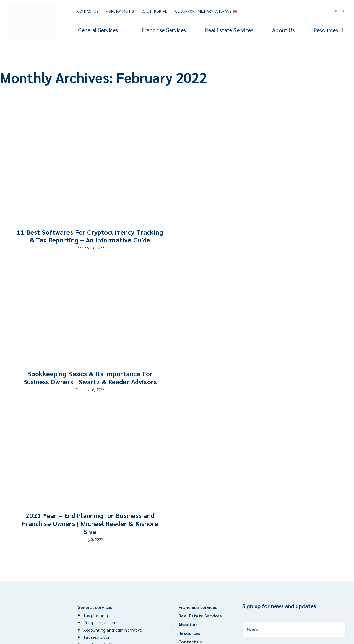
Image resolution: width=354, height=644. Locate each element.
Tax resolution (97, 637)
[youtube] (343, 11)
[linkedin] (350, 11)
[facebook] (336, 11)
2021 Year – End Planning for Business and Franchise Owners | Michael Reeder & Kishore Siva (90, 523)
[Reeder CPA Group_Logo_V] (32, 6)
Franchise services (198, 607)
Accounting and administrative (113, 630)
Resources (189, 633)
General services (95, 607)
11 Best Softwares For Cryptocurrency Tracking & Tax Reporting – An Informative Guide (90, 236)
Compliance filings (101, 622)
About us (188, 625)
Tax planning (96, 615)
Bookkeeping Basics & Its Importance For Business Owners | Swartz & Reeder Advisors (90, 377)
